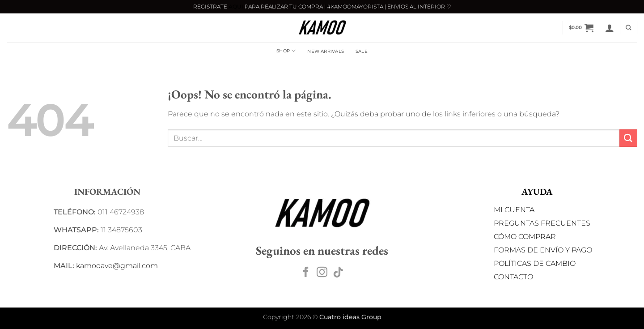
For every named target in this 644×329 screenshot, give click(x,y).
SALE (362, 51)
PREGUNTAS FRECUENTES (542, 223)
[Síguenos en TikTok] (338, 273)
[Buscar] (628, 28)
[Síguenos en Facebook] (306, 273)
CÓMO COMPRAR (525, 237)
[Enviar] (628, 138)
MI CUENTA (514, 210)
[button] (581, 28)
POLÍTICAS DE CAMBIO (535, 263)
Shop (286, 51)
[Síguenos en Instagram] (322, 273)
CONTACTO (513, 277)
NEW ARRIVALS (326, 51)
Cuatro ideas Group (350, 317)
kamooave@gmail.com (117, 266)
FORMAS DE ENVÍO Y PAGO (543, 250)
